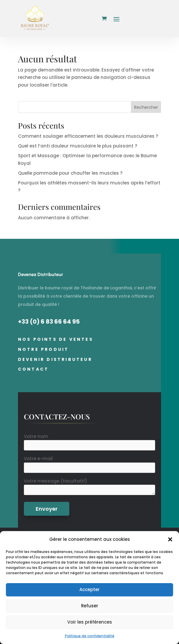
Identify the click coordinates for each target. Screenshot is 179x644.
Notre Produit (43, 349)
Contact (33, 369)
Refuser (90, 606)
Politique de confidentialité (90, 636)
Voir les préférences (90, 622)
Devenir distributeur (55, 359)
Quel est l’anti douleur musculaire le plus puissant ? (78, 146)
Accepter (89, 589)
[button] (170, 539)
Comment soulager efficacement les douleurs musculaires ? (88, 136)
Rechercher (146, 107)
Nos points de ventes (56, 339)
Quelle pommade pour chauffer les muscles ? (70, 173)
